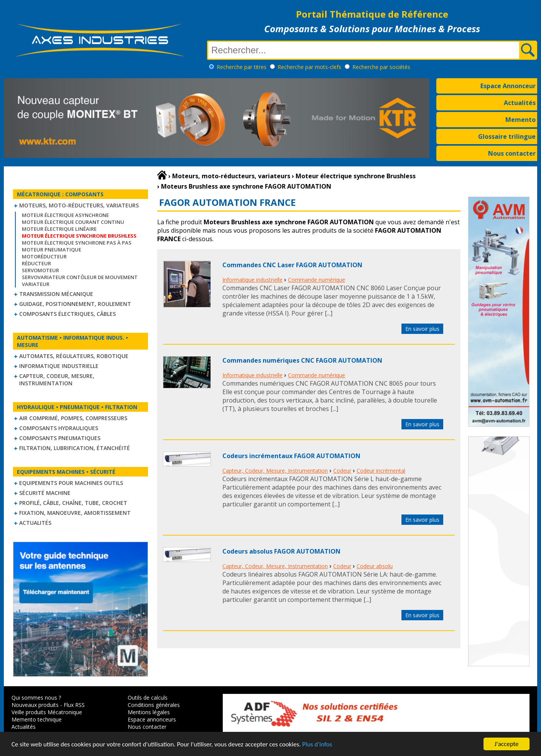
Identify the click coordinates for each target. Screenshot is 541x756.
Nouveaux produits (35, 705)
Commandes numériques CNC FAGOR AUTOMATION (302, 360)
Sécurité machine (45, 493)
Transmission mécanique (56, 294)
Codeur (342, 471)
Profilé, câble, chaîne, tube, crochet (73, 503)
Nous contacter (512, 153)
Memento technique (37, 719)
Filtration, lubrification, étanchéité (75, 448)
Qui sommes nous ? (36, 698)
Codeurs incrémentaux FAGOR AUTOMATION (291, 456)
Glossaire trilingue (507, 136)
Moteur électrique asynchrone (65, 215)
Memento (520, 120)
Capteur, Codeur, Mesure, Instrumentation (57, 380)
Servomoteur (40, 270)
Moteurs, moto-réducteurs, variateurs (79, 205)
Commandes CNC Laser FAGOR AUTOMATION (292, 265)
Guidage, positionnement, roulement (75, 304)
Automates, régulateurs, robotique (74, 356)
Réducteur (36, 263)
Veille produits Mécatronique (47, 712)
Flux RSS (74, 705)
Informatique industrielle (59, 366)
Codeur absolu (375, 566)
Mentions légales (149, 712)
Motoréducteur (44, 256)
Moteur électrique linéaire (59, 229)
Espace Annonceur (508, 86)
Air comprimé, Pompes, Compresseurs (73, 418)
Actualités (520, 103)
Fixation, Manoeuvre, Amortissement (75, 513)
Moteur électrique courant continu (73, 222)
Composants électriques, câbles (67, 314)
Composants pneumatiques (60, 438)
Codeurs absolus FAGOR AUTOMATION (281, 551)
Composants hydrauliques (59, 428)
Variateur (36, 284)
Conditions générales (154, 705)
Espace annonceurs (152, 719)
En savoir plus (422, 329)
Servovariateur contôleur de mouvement (80, 277)
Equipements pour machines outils (71, 483)
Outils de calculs (148, 698)
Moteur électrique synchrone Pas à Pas (77, 243)
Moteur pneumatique (52, 250)
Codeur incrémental (381, 471)
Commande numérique (317, 280)
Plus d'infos (317, 745)
